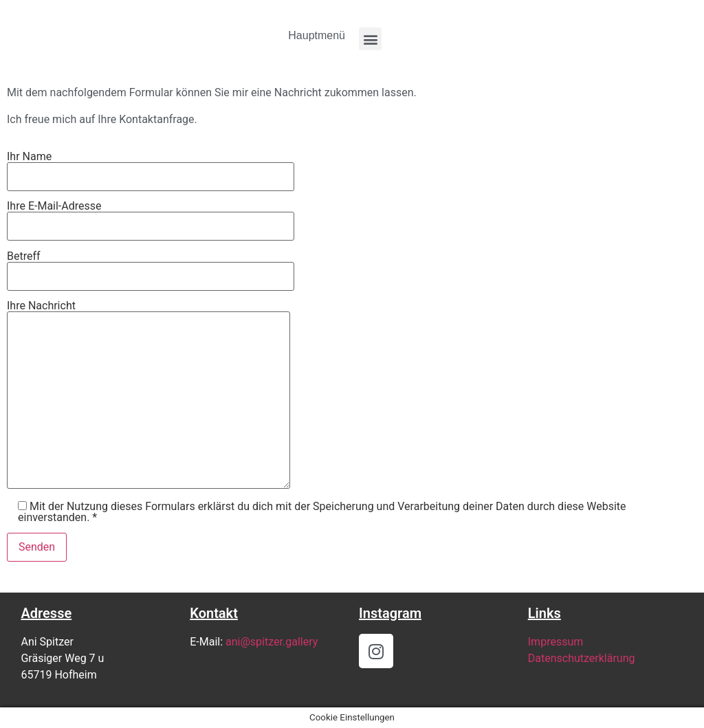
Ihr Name (151, 167)
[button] (370, 39)
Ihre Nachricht (148, 396)
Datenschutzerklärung (582, 658)
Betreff (151, 267)
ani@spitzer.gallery (272, 642)
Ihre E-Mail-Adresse (151, 217)
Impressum (556, 642)
